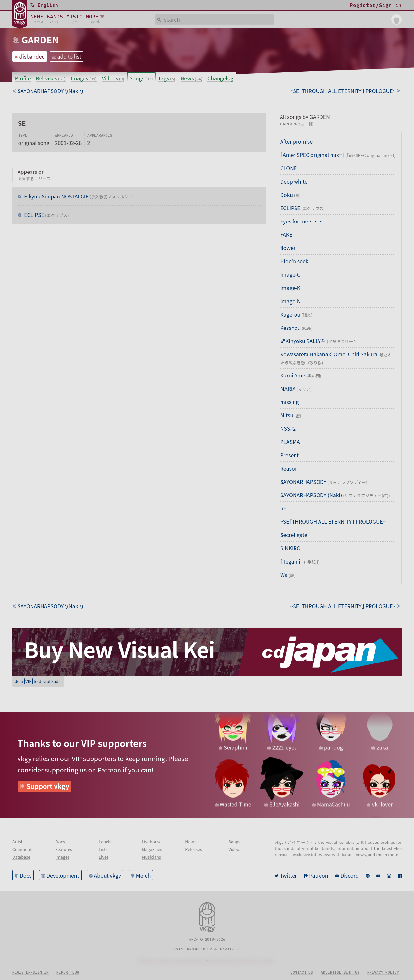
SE (283, 508)
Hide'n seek (294, 261)
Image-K (290, 288)
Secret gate (294, 535)
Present (289, 455)
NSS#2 (288, 428)
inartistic (229, 949)
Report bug (68, 972)
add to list (69, 56)
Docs (26, 875)
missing (289, 402)
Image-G (290, 274)
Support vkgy (48, 786)
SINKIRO (290, 548)
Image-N (290, 301)
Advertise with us (340, 972)
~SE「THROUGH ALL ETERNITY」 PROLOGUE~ (333, 521)
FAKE (286, 234)
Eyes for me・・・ (302, 221)
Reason (289, 468)
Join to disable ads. (38, 681)
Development (63, 875)
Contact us (302, 972)
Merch (144, 875)
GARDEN (40, 40)
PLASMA (290, 442)
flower (288, 248)
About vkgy (108, 875)
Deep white (294, 181)
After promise (296, 141)
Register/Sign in (31, 972)
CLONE (289, 168)
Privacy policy (383, 972)
